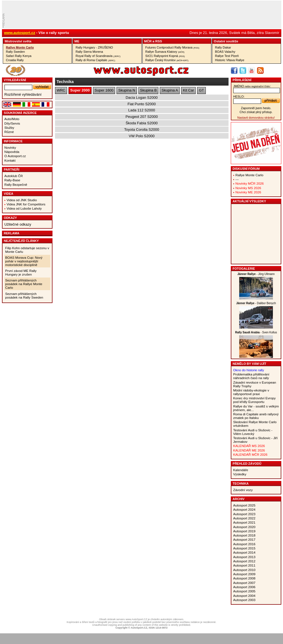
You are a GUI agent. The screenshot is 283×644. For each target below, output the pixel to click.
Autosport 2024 (244, 509)
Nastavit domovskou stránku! (256, 118)
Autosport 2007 (244, 583)
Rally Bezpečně (16, 185)
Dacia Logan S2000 (141, 98)
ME (77, 41)
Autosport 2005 (244, 591)
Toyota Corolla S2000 (141, 130)
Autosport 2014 (244, 552)
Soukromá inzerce (20, 113)
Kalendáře (241, 470)
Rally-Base (12, 180)
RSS (159, 41)
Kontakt (10, 160)
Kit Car (188, 90)
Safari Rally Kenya (19, 56)
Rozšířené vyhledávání (23, 94)
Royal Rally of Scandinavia (98, 56)
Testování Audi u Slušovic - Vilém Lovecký (253, 432)
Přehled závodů (247, 464)
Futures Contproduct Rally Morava (172, 47)
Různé (9, 132)
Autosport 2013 (244, 557)
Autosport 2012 (244, 561)
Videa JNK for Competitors (26, 204)
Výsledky (240, 474)
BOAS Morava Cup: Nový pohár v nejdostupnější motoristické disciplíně (24, 261)
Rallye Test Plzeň (227, 56)
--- (237, 179)
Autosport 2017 (244, 539)
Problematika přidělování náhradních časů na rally (251, 376)
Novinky (10, 147)
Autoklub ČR (14, 176)
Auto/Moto (12, 119)
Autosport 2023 (244, 514)
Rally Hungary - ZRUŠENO (94, 47)
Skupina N (127, 90)
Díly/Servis (12, 123)
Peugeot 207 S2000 (142, 117)
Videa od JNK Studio (22, 200)
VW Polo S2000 (142, 136)
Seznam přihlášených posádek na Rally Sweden (24, 295)
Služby (9, 128)
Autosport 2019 (244, 531)
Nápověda (12, 152)
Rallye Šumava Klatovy (165, 52)
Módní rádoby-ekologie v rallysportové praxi (251, 392)
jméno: (252, 86)
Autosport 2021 (244, 522)
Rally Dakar (223, 47)
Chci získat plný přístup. (256, 112)
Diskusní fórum (246, 169)
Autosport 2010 (244, 570)
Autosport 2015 (244, 548)
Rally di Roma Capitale (95, 60)
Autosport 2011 (244, 565)
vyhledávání (15, 80)
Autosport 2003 (244, 600)
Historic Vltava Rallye (230, 60)
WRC (61, 90)
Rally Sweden (15, 52)
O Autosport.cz (15, 156)
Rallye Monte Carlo (20, 47)
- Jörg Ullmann (256, 274)
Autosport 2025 (244, 505)
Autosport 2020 (244, 527)
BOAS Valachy (225, 52)
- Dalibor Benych (256, 303)
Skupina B (148, 90)
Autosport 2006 (244, 587)
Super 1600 (104, 90)
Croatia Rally (15, 60)
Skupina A (170, 90)
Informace (13, 141)
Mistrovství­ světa (18, 41)
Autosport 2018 (244, 535)
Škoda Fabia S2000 (141, 123)
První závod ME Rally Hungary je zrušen (21, 272)
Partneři (12, 169)
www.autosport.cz (20, 33)
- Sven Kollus (256, 332)
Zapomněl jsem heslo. (256, 108)
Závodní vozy (243, 490)
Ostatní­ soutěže (226, 41)
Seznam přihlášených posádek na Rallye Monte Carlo (24, 284)
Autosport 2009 (244, 574)
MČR (148, 41)
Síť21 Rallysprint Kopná (165, 56)
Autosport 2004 (244, 596)
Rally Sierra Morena (89, 52)
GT (202, 90)
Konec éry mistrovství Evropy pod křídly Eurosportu (255, 400)
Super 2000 (80, 90)
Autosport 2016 (244, 544)
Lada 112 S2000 (142, 110)
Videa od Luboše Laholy (24, 208)
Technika (241, 483)
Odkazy (11, 218)
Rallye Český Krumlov (167, 60)
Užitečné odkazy (18, 224)
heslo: (239, 97)
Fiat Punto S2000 (141, 104)
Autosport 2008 (244, 578)
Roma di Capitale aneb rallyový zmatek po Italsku (256, 416)
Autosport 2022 (244, 518)
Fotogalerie (244, 269)
